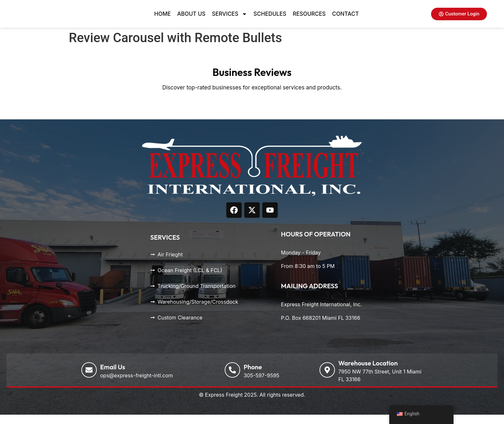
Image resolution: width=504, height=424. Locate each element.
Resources (309, 18)
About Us (191, 18)
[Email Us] (89, 379)
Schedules (270, 18)
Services (229, 18)
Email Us (113, 376)
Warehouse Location (368, 372)
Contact (345, 18)
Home (162, 18)
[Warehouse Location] (327, 379)
